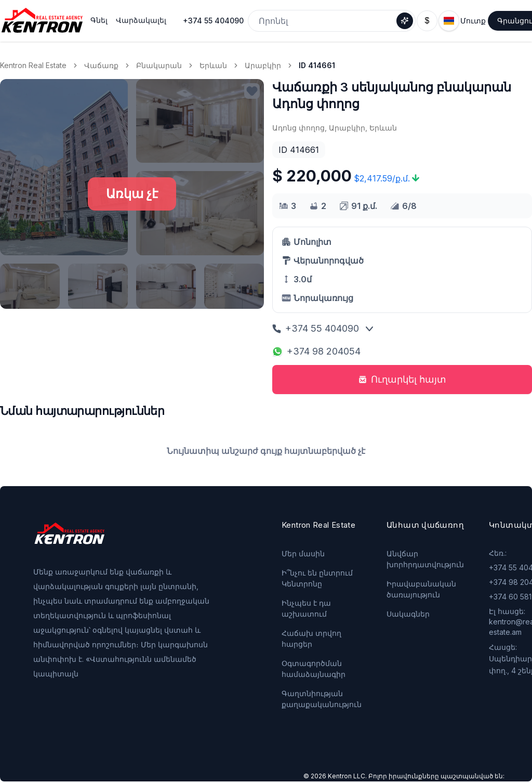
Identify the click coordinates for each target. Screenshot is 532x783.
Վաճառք (101, 65)
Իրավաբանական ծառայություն (421, 589)
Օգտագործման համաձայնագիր (314, 669)
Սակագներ (408, 614)
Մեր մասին (303, 553)
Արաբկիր (263, 65)
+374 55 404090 (213, 21)
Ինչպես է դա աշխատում (306, 608)
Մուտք (473, 21)
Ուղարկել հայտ (402, 379)
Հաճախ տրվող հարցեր (311, 638)
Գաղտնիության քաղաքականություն (322, 699)
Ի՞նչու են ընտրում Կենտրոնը (317, 578)
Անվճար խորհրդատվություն (425, 559)
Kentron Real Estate (33, 65)
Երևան (213, 65)
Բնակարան (159, 65)
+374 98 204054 (316, 351)
